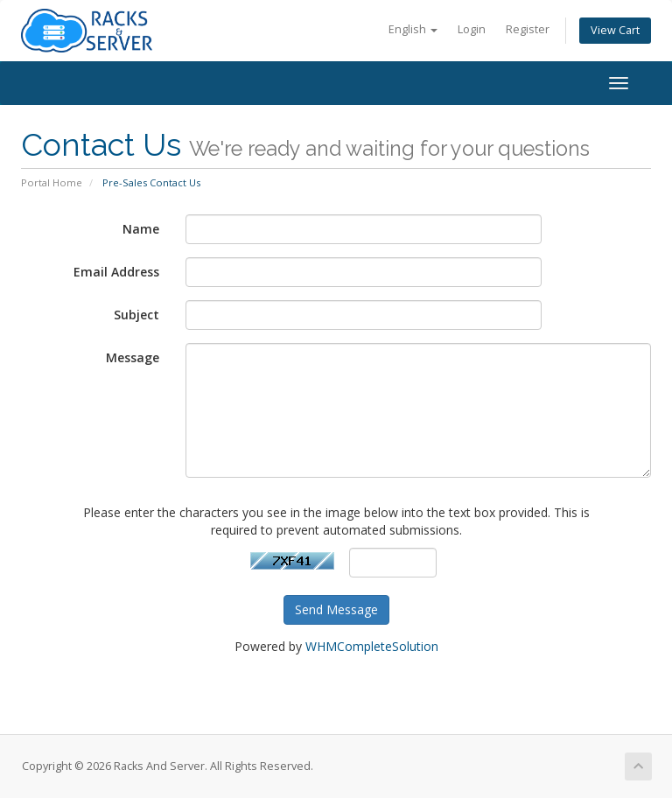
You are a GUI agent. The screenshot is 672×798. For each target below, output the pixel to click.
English (413, 29)
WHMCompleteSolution (372, 646)
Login (472, 29)
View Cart (615, 30)
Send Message (336, 609)
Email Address (116, 272)
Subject (136, 315)
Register (528, 29)
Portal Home (52, 182)
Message (133, 357)
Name (141, 229)
